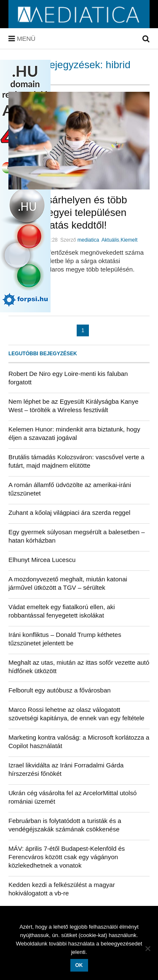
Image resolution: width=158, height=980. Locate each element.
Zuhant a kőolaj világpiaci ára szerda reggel (69, 513)
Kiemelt (129, 240)
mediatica (88, 240)
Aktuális (110, 240)
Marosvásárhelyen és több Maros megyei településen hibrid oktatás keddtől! (68, 212)
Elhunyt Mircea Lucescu (42, 560)
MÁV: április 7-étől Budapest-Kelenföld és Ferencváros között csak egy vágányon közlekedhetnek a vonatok (67, 857)
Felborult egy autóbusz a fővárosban (60, 690)
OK (79, 965)
